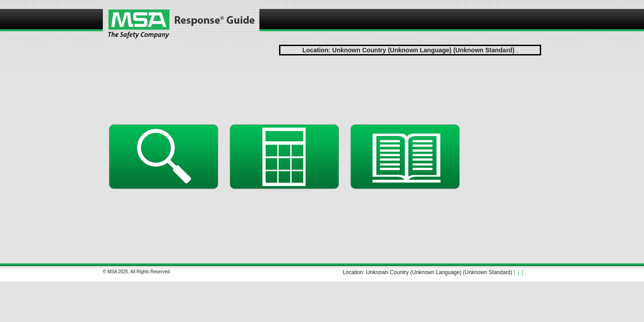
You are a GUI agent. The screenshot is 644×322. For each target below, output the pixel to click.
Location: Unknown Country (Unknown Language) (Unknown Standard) (427, 272)
